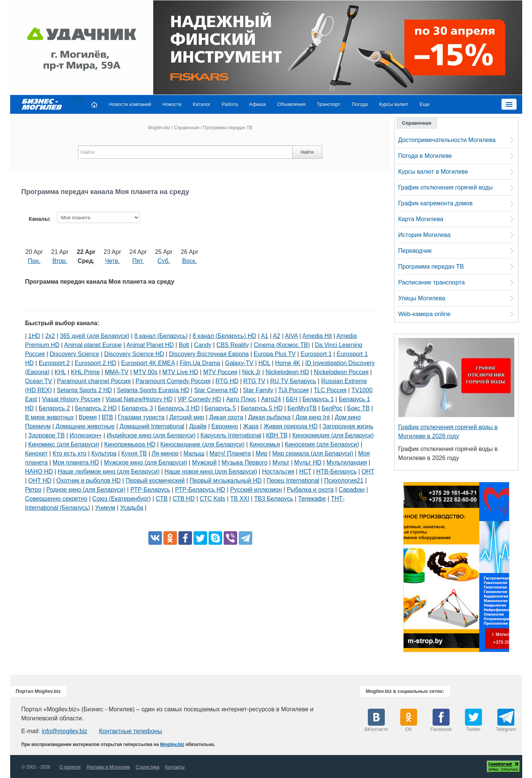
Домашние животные (85, 426)
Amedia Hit (317, 336)
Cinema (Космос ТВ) (282, 345)
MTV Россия (220, 372)
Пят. (138, 261)
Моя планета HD (76, 462)
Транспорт (328, 104)
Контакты (175, 767)
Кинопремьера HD (130, 444)
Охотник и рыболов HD (88, 481)
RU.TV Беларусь (293, 381)
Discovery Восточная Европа (209, 354)
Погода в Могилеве (425, 156)
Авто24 (271, 399)
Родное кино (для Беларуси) (86, 490)
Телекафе (312, 499)
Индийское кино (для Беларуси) (151, 435)
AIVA (291, 336)
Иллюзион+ (86, 435)
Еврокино (225, 426)
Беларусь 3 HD (179, 408)
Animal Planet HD (150, 345)
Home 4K (288, 363)
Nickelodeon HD (287, 372)
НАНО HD (39, 472)
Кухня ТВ (134, 453)
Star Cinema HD (216, 390)
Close (78, 99)
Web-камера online (425, 314)
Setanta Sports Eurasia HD (153, 390)
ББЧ (292, 399)
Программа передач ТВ (431, 267)
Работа (230, 104)
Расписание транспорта (432, 282)
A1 (265, 336)
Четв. (112, 261)
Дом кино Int (313, 417)
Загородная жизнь (348, 426)
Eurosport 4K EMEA (148, 363)
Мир (261, 453)
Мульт (281, 462)
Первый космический (155, 481)
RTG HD (227, 381)
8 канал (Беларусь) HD (224, 336)
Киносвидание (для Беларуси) (203, 444)
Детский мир (187, 417)
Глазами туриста (141, 417)
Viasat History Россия (71, 399)
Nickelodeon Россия (341, 372)
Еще (424, 104)
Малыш (194, 453)
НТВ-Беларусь (336, 472)
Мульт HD (308, 462)
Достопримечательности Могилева (447, 140)
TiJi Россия (293, 390)
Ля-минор (165, 453)
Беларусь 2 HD (96, 408)
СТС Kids (212, 499)
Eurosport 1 (316, 354)
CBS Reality (233, 345)
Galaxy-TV (239, 363)
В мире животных (50, 417)
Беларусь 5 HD (262, 408)
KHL (60, 372)
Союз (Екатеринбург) (122, 499)
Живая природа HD (291, 426)
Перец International (293, 481)
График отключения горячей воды (446, 187)
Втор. (60, 261)
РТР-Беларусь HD (200, 490)
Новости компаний (130, 104)
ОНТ (368, 472)
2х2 (50, 336)
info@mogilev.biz (65, 731)
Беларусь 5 (220, 408)
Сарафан (351, 490)
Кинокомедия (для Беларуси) (333, 435)
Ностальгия (278, 472)
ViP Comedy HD (199, 399)
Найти (307, 152)
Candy (203, 345)
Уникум (105, 508)
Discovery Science (75, 354)
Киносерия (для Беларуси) (322, 444)
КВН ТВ (277, 435)
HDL (264, 363)
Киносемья (265, 444)
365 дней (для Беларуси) (95, 336)
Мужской (204, 462)
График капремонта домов (436, 203)
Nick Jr (251, 372)
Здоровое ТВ (46, 435)
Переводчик (415, 251)
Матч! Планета (230, 453)
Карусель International (231, 435)
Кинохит (37, 453)
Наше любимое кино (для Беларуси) (108, 472)
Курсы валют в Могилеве (433, 172)
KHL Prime (85, 372)
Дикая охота (226, 417)
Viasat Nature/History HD (139, 399)
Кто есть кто (70, 453)
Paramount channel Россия (94, 381)
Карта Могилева (421, 219)
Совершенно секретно (56, 499)
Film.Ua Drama (200, 363)
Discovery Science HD (134, 354)
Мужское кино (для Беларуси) (146, 462)
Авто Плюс (241, 399)
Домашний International (152, 426)
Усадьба (132, 508)
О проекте (70, 767)
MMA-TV (117, 372)
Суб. (164, 261)
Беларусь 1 (318, 399)
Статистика (147, 767)
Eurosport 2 (54, 363)
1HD (34, 336)
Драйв (198, 426)
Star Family (258, 390)
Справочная (187, 128)
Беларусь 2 (54, 408)
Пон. (34, 261)
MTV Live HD (180, 372)
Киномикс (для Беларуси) (64, 444)
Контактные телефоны (130, 731)
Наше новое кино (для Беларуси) (211, 472)
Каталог (202, 104)
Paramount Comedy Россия (173, 381)
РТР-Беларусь (150, 490)
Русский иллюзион (256, 490)
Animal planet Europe (93, 345)
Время (88, 417)
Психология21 (344, 481)
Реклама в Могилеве (108, 767)
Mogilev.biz (159, 128)
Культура (104, 453)
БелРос (332, 408)
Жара (251, 426)
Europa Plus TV (275, 354)
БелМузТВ (302, 408)
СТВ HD (184, 499)
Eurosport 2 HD (95, 363)
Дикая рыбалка (269, 417)
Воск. (190, 261)
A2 (277, 336)
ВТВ (107, 417)
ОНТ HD (40, 481)
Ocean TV (39, 381)
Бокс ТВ (358, 408)
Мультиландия (347, 462)
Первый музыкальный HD (226, 481)
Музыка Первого (244, 462)
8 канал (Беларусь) (161, 336)
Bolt (184, 345)
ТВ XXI (240, 499)
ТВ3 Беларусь (274, 499)
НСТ (305, 472)
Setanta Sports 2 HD (85, 390)
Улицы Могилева (422, 298)
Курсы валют (394, 104)
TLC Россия (330, 390)
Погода (360, 104)
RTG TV (254, 381)
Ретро (33, 490)
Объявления (291, 104)
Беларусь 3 (137, 408)
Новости (172, 104)
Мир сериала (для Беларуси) (313, 453)
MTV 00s (145, 372)
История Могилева (425, 235)
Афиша (258, 104)
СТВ (162, 499)
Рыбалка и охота (310, 490)
